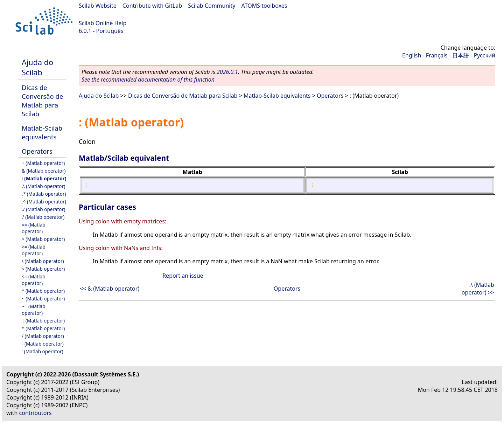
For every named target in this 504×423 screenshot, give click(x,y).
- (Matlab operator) (43, 344)
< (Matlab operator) (43, 269)
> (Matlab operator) (43, 239)
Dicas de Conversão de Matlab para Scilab (42, 100)
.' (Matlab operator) (43, 217)
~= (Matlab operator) (34, 310)
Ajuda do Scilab (37, 67)
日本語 (461, 55)
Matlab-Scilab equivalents (42, 132)
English (412, 55)
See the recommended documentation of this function (148, 79)
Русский (485, 55)
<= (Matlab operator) (34, 280)
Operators (37, 151)
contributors (36, 413)
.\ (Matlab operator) (43, 186)
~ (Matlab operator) (43, 299)
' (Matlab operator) (43, 351)
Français (437, 55)
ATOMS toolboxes (264, 6)
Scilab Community (212, 6)
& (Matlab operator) (44, 171)
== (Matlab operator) (34, 228)
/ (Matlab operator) (43, 336)
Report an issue (183, 276)
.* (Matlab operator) (44, 194)
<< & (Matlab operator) (110, 289)
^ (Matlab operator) (43, 328)
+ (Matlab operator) (43, 163)
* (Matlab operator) (43, 291)
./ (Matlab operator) (43, 209)
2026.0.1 (227, 72)
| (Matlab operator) (43, 321)
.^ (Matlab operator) (44, 202)
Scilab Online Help (103, 23)
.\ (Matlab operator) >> (478, 289)
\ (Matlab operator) (43, 261)
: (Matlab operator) (44, 178)
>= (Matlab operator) (34, 250)
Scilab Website (98, 6)
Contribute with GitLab (152, 6)
